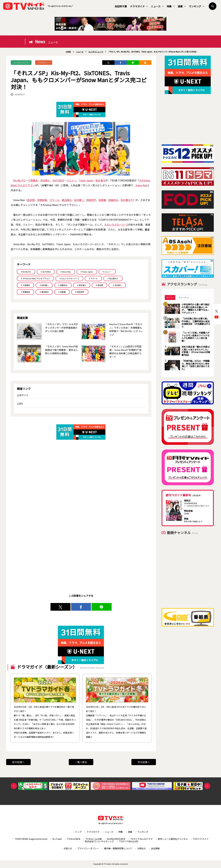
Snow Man (141, 185)
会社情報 (155, 848)
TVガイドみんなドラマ (142, 839)
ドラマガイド (139, 6)
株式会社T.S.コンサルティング (99, 841)
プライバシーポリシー (88, 848)
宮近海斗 (100, 180)
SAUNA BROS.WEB (116, 839)
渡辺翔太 (67, 200)
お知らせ (68, 848)
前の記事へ (18, 762)
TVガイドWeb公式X (129, 841)
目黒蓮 (102, 200)
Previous (14, 786)
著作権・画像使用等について (118, 848)
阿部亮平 (91, 200)
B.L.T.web (57, 839)
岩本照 (31, 200)
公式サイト (23, 395)
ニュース (157, 6)
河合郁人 (45, 180)
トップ (78, 832)
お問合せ (142, 848)
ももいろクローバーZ (116, 225)
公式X (20, 404)
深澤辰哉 (42, 200)
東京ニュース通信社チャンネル (173, 839)
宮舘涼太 (113, 200)
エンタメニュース (21, 62)
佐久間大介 (127, 200)
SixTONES (58, 180)
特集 (171, 6)
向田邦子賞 (121, 6)
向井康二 (79, 200)
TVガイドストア (201, 839)
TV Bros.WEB (74, 839)
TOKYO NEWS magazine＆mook (31, 839)
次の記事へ (144, 762)
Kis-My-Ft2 (19, 180)
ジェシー (72, 180)
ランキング (196, 6)
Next (207, 786)
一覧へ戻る (81, 762)
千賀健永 (33, 180)
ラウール (54, 200)
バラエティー (44, 62)
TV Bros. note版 (94, 839)
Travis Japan (86, 180)
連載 (182, 6)
